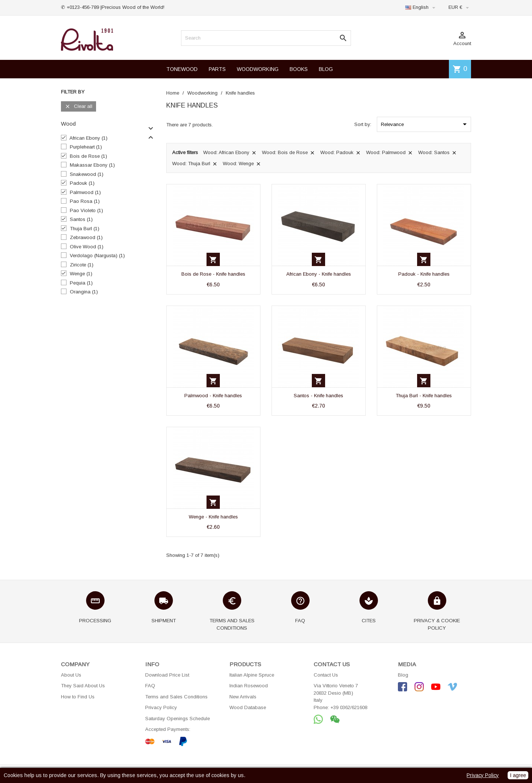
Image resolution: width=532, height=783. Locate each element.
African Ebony (88, 138)
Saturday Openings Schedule (178, 719)
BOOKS (299, 69)
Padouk (82, 183)
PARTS (217, 69)
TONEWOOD (182, 69)
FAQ (150, 686)
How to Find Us (78, 697)
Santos (81, 219)
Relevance (425, 124)
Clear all (79, 107)
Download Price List (167, 675)
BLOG (326, 69)
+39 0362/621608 (349, 707)
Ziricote (82, 265)
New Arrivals (243, 697)
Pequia (81, 283)
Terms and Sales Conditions (176, 697)
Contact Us (326, 675)
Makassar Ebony (92, 165)
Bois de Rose (88, 156)
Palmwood (85, 192)
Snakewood (87, 174)
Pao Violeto (86, 210)
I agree (518, 775)
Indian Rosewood (249, 686)
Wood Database (248, 707)
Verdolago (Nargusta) (97, 256)
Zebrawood (86, 237)
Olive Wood (87, 247)
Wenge (81, 274)
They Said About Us (83, 686)
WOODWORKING (258, 69)
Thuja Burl (85, 229)
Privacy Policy (161, 707)
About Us (71, 675)
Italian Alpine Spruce (252, 675)
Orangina (84, 292)
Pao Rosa (85, 201)
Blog (403, 675)
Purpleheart (86, 147)
